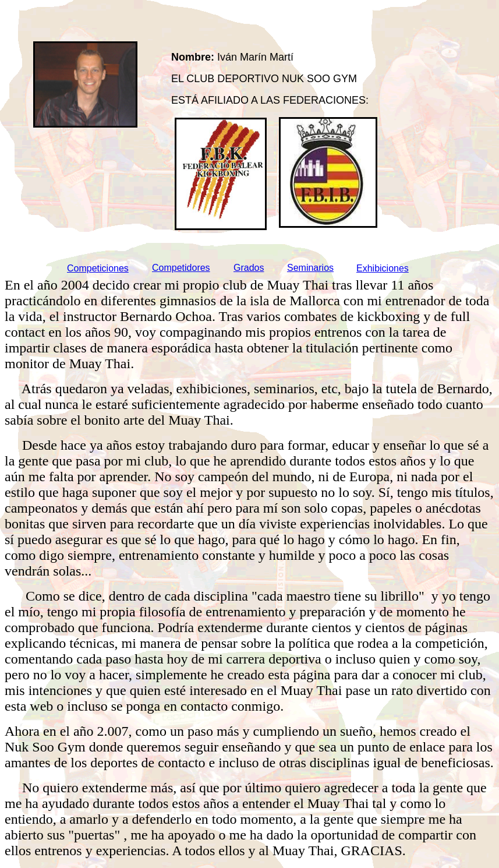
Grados (249, 268)
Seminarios (310, 268)
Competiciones (98, 268)
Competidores (181, 268)
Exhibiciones (383, 268)
